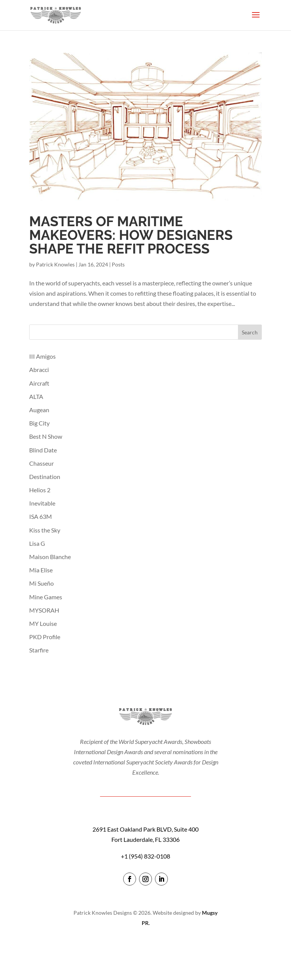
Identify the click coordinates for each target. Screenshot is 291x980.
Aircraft (39, 383)
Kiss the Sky (45, 530)
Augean (39, 410)
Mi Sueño (41, 583)
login (146, 945)
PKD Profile (45, 637)
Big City (39, 423)
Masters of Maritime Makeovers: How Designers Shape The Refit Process (131, 235)
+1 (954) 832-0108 (145, 856)
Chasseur (41, 463)
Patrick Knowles (55, 264)
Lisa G (37, 543)
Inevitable (42, 503)
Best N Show (46, 436)
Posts (118, 264)
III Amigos (42, 356)
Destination (45, 477)
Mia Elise (41, 570)
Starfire (39, 650)
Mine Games (46, 597)
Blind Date (43, 450)
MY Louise (43, 623)
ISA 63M (41, 516)
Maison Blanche (50, 557)
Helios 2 (40, 490)
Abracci (39, 369)
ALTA (36, 396)
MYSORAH (44, 610)
